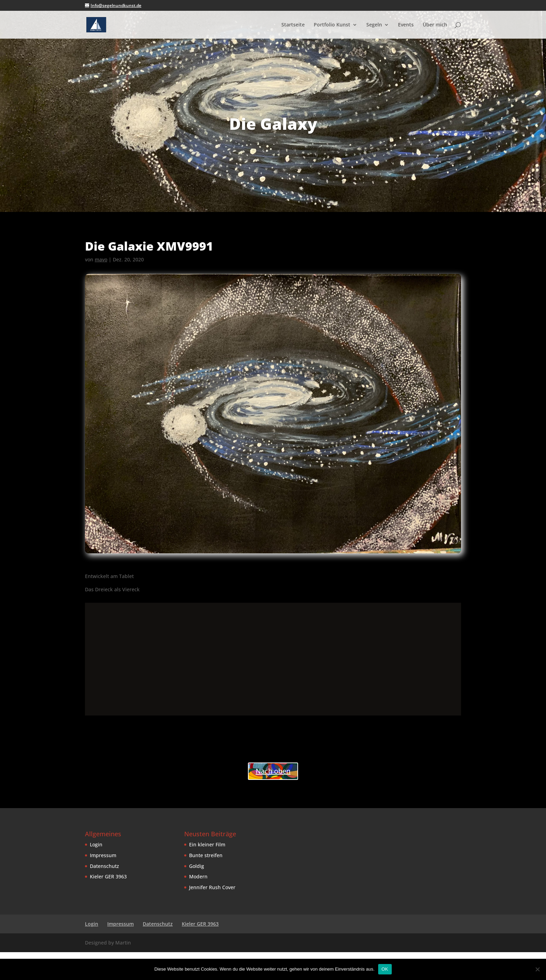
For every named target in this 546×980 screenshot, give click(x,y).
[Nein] (537, 969)
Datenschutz (104, 866)
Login (96, 844)
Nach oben (273, 771)
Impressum (103, 855)
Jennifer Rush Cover (212, 887)
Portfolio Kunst (332, 25)
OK (385, 969)
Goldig (197, 866)
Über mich (435, 25)
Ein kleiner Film (207, 844)
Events (406, 25)
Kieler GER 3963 (108, 876)
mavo (101, 259)
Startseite (293, 25)
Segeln (374, 25)
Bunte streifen (206, 855)
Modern (198, 876)
